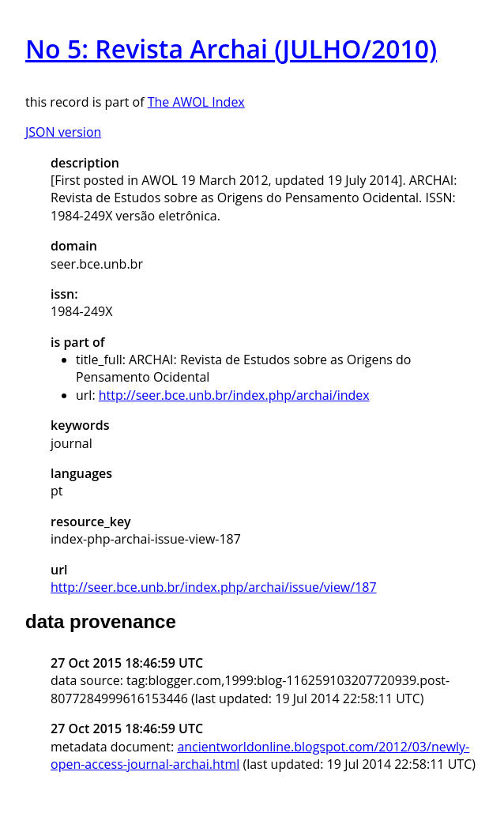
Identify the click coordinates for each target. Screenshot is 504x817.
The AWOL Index (196, 102)
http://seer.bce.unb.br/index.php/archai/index (234, 395)
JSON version (63, 132)
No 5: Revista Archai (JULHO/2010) (231, 49)
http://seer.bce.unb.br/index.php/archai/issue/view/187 (214, 587)
